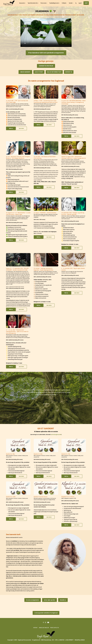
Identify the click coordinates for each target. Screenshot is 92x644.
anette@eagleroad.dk (56, 435)
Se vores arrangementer (33, 600)
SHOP (86, 3)
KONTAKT (35, 628)
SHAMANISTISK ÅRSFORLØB (46, 66)
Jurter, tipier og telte (49, 600)
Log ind (80, 3)
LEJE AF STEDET (39, 72)
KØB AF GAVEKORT (25, 72)
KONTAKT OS (69, 72)
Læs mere (21, 128)
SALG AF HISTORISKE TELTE (54, 72)
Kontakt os (63, 600)
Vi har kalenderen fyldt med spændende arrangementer (46, 53)
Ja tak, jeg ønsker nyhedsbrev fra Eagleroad (46, 613)
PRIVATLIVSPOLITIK (54, 628)
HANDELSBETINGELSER (44, 628)
